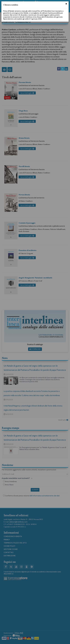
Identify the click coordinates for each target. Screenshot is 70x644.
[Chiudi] (66, 4)
